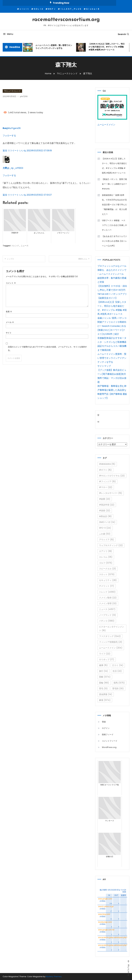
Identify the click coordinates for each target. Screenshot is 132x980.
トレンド (15, 245)
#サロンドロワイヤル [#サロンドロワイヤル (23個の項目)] (112, 476)
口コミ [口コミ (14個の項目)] (118, 665)
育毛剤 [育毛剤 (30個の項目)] (118, 688)
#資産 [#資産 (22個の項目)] (105, 510)
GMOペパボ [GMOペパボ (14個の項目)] (107, 522)
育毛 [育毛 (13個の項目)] (103, 688)
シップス (10, 259)
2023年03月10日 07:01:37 (39, 195)
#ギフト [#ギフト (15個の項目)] (105, 470)
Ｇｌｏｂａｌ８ (93, 9)
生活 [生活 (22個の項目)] (117, 671)
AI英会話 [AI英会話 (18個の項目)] (105, 516)
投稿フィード (108, 734)
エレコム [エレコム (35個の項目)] (106, 557)
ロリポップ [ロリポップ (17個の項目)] (107, 659)
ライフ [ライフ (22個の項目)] (105, 654)
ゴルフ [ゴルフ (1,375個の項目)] (106, 563)
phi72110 (24, 96)
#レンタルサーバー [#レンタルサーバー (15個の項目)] (111, 493)
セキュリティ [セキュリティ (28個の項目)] (108, 580)
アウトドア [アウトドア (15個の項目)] (106, 539)
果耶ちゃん (83, 259)
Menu (8, 34)
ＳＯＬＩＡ (38, 9)
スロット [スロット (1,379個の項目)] (107, 574)
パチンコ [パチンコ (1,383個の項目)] (107, 621)
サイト (9, 332)
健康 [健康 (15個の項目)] (103, 665)
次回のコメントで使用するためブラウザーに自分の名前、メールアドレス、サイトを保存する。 (47, 348)
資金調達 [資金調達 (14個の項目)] (106, 694)
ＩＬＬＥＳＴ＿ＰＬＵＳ (71, 9)
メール (10, 322)
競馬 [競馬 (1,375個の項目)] (119, 683)
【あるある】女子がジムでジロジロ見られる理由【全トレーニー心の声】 (114, 241)
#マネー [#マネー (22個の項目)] (106, 487)
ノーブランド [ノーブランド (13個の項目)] (108, 615)
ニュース (25, 245)
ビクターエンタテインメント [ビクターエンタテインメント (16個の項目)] (112, 628)
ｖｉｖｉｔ (24, 9)
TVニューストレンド (12, 91)
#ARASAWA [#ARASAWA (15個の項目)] (107, 464)
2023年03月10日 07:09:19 (39, 150)
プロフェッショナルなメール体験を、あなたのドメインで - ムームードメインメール (112, 270)
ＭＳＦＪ (52, 9)
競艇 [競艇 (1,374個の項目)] (105, 677)
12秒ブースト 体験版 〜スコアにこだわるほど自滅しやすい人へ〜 (114, 225)
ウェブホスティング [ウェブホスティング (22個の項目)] (111, 545)
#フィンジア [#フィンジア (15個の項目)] (107, 481)
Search (124, 34)
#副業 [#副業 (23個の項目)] (105, 499)
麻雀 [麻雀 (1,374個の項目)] (105, 700)
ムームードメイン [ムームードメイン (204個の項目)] (111, 648)
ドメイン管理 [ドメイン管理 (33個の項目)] (108, 603)
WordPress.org (109, 747)
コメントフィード (110, 741)
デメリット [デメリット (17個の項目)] (107, 586)
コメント (11, 283)
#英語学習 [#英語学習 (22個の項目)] (107, 505)
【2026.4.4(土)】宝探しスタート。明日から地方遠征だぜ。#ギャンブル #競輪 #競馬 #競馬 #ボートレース (107, 47)
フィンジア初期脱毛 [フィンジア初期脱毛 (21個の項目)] (111, 642)
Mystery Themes (54, 976)
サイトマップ (104, 366)
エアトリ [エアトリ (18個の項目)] (106, 551)
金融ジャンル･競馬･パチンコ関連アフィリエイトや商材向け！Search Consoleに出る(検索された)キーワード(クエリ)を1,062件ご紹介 (112, 326)
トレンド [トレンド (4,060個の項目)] (107, 592)
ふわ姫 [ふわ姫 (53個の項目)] (105, 534)
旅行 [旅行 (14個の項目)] (104, 671)
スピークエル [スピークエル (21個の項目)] (108, 568)
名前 (9, 311)
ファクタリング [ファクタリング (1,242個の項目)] (110, 636)
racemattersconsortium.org (66, 20)
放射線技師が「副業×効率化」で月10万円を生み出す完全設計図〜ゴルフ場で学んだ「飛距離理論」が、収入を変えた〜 (114, 204)
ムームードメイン (106, 125)
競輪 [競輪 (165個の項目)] (104, 683)
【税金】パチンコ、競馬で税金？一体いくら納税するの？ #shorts (115, 184)
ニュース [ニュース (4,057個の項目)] (107, 609)
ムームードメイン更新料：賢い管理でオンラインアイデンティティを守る (54, 47)
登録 (104, 722)
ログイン (106, 728)
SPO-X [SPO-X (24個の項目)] (105, 528)
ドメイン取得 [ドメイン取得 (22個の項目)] (108, 598)
